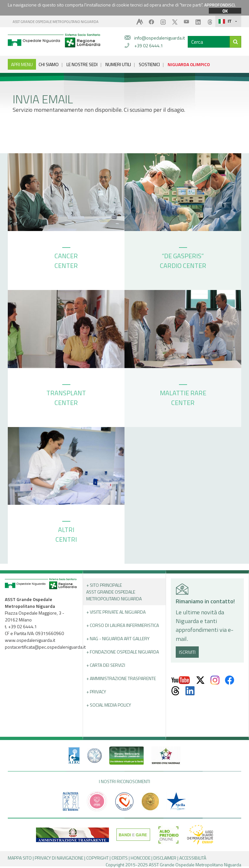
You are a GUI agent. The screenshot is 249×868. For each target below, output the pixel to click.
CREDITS (120, 858)
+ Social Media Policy (109, 705)
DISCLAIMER (165, 858)
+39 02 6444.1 (149, 46)
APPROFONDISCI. (220, 5)
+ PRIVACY (96, 692)
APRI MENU (22, 64)
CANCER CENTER (66, 259)
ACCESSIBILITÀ (193, 858)
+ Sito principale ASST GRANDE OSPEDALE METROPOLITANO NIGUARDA (114, 592)
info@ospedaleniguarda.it (160, 38)
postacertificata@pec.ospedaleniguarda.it (45, 647)
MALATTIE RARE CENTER (183, 396)
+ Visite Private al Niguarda (116, 612)
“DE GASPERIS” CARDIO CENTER (183, 259)
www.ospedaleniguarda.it (30, 640)
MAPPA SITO (20, 858)
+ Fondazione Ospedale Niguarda (123, 652)
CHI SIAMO (49, 64)
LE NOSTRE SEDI (82, 64)
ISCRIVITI (187, 652)
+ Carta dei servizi (106, 665)
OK (225, 11)
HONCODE (141, 858)
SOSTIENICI (149, 64)
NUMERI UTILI (118, 64)
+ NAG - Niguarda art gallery (118, 638)
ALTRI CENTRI (66, 533)
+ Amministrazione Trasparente (121, 678)
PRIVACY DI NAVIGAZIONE (59, 858)
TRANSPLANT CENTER (66, 396)
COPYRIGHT (97, 858)
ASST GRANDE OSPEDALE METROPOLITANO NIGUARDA (56, 22)
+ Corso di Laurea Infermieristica (123, 625)
